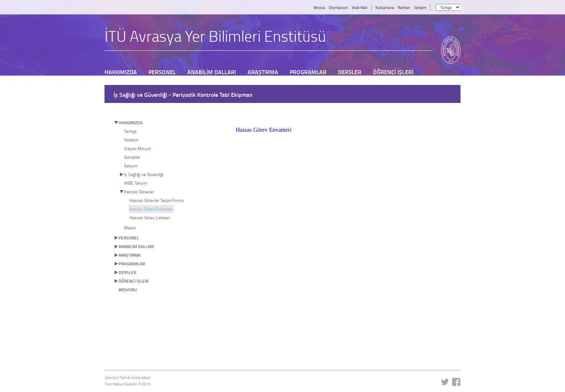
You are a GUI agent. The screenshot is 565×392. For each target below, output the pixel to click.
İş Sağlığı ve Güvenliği (144, 174)
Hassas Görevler (139, 192)
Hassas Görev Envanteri (151, 209)
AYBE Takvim (136, 183)
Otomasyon (338, 7)
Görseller (132, 157)
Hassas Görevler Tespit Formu (157, 200)
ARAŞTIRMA (130, 255)
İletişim (420, 7)
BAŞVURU (128, 290)
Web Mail (360, 7)
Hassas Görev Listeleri (150, 218)
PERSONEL (129, 238)
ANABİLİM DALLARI (136, 246)
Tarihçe (130, 131)
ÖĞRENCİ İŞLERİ (134, 281)
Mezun (130, 228)
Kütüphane (385, 7)
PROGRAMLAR (132, 264)
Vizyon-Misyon (137, 148)
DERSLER (127, 272)
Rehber (404, 7)
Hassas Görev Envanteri (264, 130)
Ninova (319, 7)
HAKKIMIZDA (130, 123)
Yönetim (131, 140)
